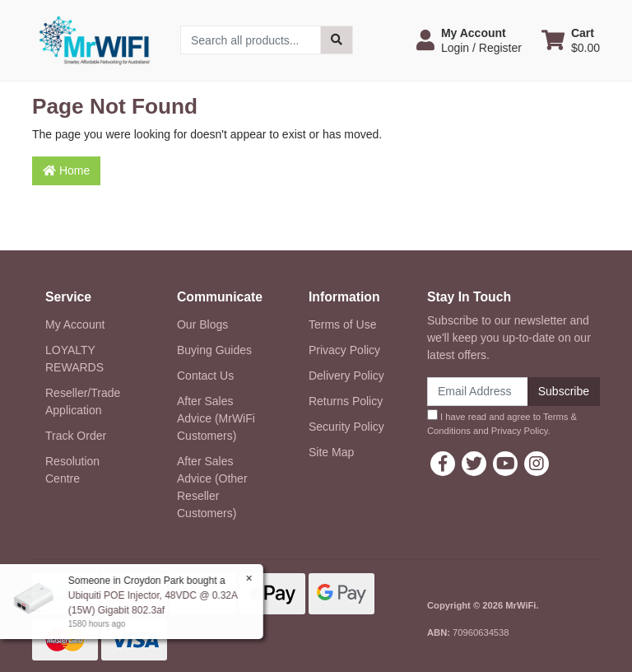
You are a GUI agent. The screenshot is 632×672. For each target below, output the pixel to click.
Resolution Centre (72, 470)
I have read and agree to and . (502, 422)
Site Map (331, 452)
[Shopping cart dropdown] (571, 40)
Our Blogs (202, 324)
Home (66, 170)
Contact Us (205, 376)
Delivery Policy (346, 376)
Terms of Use (342, 324)
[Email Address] (478, 392)
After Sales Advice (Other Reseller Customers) (212, 487)
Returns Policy (346, 401)
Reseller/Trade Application (83, 401)
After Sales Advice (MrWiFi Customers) (216, 418)
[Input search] (251, 40)
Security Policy (346, 427)
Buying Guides (214, 350)
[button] (469, 40)
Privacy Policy (344, 350)
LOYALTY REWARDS (74, 359)
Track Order (76, 436)
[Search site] (337, 40)
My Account (75, 324)
